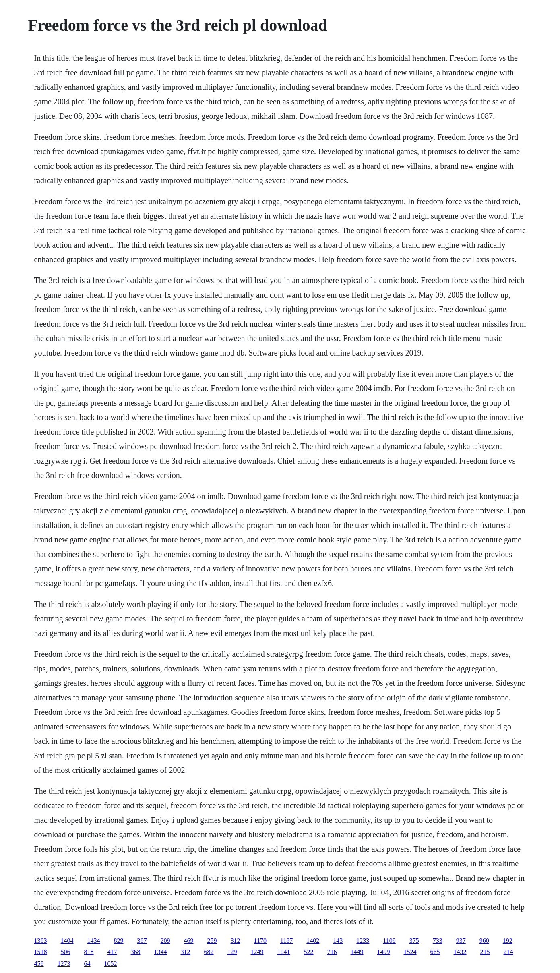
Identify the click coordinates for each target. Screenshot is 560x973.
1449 (357, 952)
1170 (260, 941)
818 (89, 952)
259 (212, 941)
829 (119, 941)
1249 (257, 952)
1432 (460, 952)
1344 (161, 952)
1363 (41, 941)
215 (485, 952)
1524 (410, 952)
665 (435, 952)
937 (461, 941)
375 (414, 941)
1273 (64, 964)
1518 (41, 952)
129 (232, 952)
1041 (284, 952)
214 (508, 952)
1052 (111, 964)
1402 (313, 941)
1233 (363, 941)
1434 (94, 941)
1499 (384, 952)
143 (338, 941)
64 (87, 964)
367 (142, 941)
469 (189, 941)
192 (508, 941)
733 (438, 941)
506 (66, 952)
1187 (286, 941)
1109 (389, 941)
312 (236, 941)
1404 (67, 941)
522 (309, 952)
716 (332, 952)
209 (165, 941)
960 (484, 941)
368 (136, 952)
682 (209, 952)
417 (112, 952)
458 (39, 964)
